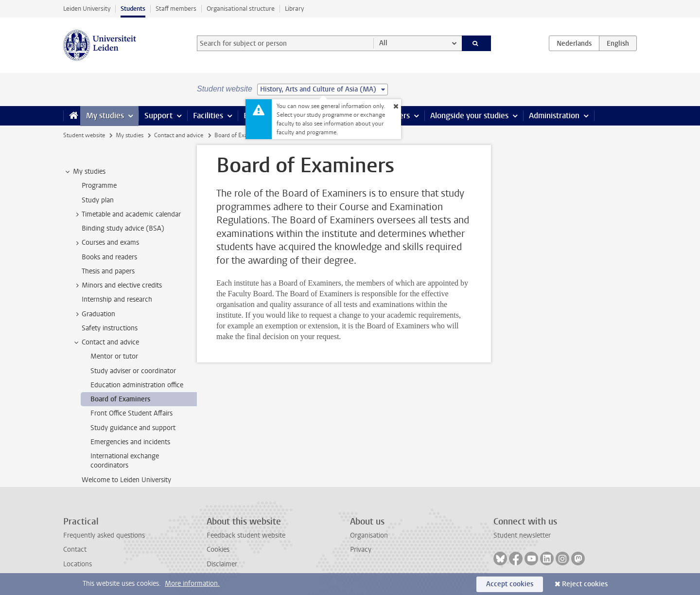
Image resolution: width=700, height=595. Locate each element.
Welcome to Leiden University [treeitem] (126, 480)
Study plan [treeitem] (98, 200)
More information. (192, 584)
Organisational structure (241, 9)
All (383, 43)
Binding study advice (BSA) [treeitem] (123, 228)
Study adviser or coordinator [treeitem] (133, 371)
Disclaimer (222, 564)
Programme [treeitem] (99, 186)
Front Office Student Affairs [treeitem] (131, 413)
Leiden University (87, 9)
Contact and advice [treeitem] (106, 343)
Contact (75, 550)
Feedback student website (246, 535)
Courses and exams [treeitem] (106, 243)
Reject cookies (585, 584)
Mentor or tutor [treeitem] (114, 356)
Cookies (218, 550)
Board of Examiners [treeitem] (120, 399)
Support (158, 116)
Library (294, 9)
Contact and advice (179, 135)
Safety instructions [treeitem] (110, 328)
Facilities (208, 116)
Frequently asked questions (104, 535)
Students (133, 9)
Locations (78, 564)
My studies (105, 116)
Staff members (176, 9)
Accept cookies (510, 584)
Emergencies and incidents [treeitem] (130, 442)
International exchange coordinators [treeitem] (125, 461)
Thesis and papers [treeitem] (108, 271)
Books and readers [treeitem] (109, 257)
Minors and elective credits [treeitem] (117, 286)
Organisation (369, 535)
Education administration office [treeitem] (137, 385)
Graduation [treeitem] (94, 314)
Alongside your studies (469, 116)
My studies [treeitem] (85, 172)
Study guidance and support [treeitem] (133, 428)
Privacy (361, 550)
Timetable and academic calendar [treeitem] (127, 215)
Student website (84, 135)
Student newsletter (522, 535)
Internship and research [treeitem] (117, 299)
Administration (554, 116)
